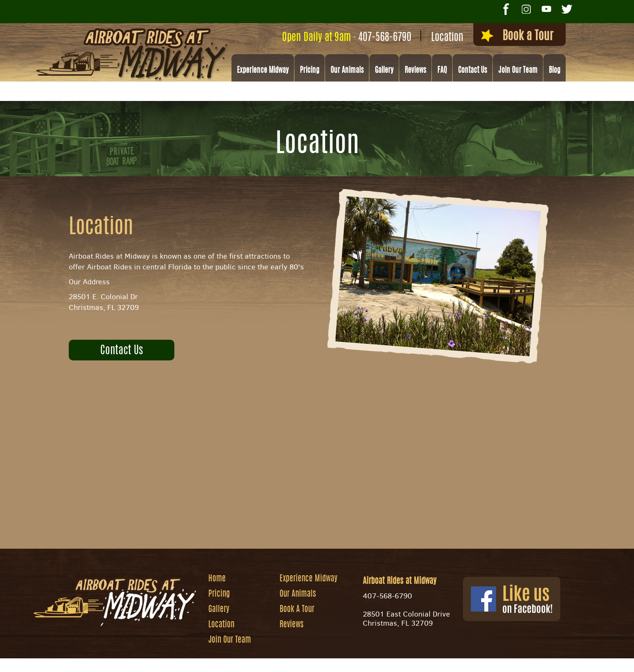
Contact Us (472, 71)
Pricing (310, 71)
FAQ (442, 71)
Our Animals (347, 71)
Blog (554, 71)
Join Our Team (518, 71)
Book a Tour (517, 36)
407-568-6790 (385, 38)
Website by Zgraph (322, 662)
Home (217, 579)
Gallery (384, 71)
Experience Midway (263, 71)
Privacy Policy (417, 662)
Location (447, 38)
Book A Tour (297, 610)
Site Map (372, 662)
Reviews (415, 71)
